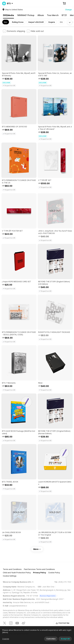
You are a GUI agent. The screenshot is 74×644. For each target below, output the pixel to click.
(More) (5, 632)
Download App (62, 623)
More (37, 549)
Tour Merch (53, 15)
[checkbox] (14, 31)
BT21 (64, 15)
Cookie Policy (54, 573)
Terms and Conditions (12, 569)
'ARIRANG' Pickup (26, 15)
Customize (51, 639)
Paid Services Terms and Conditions (39, 569)
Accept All (65, 639)
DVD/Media (8, 15)
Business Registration (48, 596)
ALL (6, 22)
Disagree (6, 639)
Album (41, 15)
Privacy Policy (40, 573)
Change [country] (68, 10)
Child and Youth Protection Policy (17, 573)
